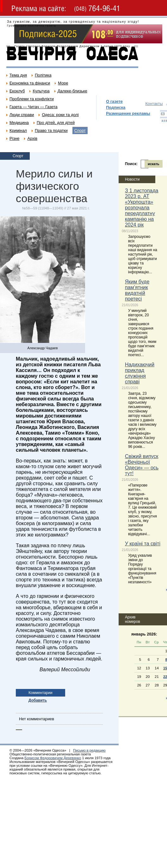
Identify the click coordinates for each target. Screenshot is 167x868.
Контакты (154, 104)
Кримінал (18, 130)
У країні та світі (143, 544)
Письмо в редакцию (89, 750)
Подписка (116, 107)
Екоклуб (17, 91)
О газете (114, 101)
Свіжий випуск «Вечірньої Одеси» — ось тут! (142, 465)
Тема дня (18, 75)
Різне (14, 138)
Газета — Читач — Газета (34, 107)
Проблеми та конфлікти (32, 99)
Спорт (80, 130)
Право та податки (51, 130)
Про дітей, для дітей (56, 123)
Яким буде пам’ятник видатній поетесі (137, 290)
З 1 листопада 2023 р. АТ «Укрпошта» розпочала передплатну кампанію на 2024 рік (142, 208)
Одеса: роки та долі (60, 115)
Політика (43, 75)
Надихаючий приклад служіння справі (140, 373)
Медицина (19, 123)
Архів (32, 138)
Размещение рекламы (128, 113)
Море (63, 83)
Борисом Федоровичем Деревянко (53, 758)
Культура (41, 91)
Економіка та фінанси (30, 83)
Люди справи (22, 115)
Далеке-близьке (72, 91)
